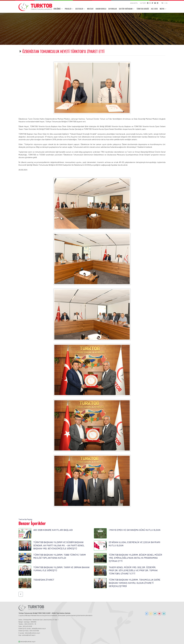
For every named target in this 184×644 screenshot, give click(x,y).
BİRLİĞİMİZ (57, 9)
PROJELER (68, 9)
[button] (21, 594)
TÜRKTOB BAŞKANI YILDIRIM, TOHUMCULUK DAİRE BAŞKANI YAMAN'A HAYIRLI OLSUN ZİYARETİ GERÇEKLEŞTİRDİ (135, 583)
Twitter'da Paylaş (25, 519)
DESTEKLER (79, 9)
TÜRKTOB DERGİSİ (143, 9)
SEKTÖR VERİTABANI (126, 9)
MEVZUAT (90, 9)
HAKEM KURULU (101, 9)
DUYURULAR (113, 9)
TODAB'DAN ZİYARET (44, 580)
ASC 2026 (154, 9)
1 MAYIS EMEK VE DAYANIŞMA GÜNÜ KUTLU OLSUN (135, 530)
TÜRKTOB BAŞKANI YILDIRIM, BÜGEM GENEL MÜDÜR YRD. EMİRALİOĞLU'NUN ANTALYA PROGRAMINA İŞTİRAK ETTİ (135, 558)
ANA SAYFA (134, 3)
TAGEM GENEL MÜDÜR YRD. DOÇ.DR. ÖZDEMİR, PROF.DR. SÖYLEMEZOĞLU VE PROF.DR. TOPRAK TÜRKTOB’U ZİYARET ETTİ (133, 570)
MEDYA (162, 9)
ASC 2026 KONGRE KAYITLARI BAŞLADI (53, 530)
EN (166, 3)
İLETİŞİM (143, 3)
